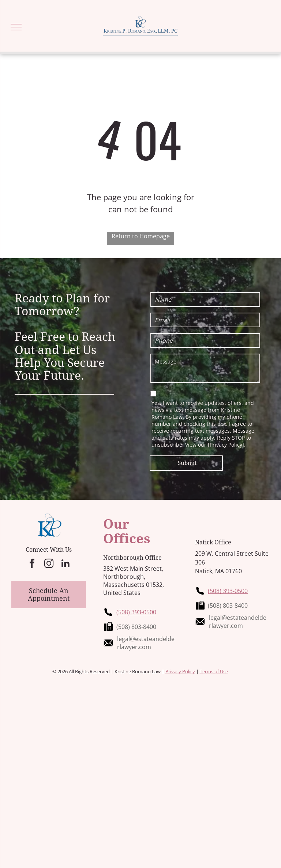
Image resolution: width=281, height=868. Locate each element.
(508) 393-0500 (136, 612)
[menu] (16, 27)
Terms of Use (214, 671)
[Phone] (205, 340)
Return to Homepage (141, 236)
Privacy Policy (180, 671)
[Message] (205, 368)
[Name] (205, 299)
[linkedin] (65, 564)
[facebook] (32, 564)
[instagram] (49, 564)
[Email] (205, 320)
